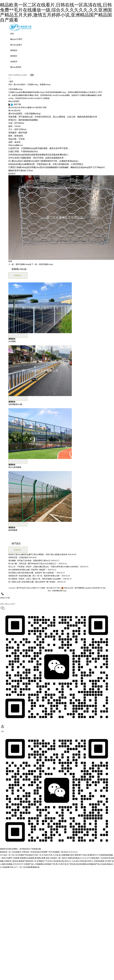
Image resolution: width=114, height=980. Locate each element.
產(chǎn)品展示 (16, 45)
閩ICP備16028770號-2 (54, 589)
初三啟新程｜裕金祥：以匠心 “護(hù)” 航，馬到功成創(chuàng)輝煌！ (36, 579)
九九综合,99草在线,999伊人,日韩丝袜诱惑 (88, 861)
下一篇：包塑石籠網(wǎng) (42, 264)
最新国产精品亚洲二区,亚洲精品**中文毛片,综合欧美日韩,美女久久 (45, 861)
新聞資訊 (14, 50)
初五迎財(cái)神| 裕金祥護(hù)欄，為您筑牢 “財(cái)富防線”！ (32, 573)
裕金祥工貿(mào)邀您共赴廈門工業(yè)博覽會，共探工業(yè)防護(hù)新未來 (38, 554)
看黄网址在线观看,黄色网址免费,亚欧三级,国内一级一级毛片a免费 (46, 858)
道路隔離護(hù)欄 (15, 404)
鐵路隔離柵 (13, 530)
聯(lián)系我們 (16, 67)
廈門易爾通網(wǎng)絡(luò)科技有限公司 (88, 589)
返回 (11, 81)
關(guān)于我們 (16, 39)
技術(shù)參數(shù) (28, 107)
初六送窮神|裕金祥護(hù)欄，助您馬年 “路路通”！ (28, 570)
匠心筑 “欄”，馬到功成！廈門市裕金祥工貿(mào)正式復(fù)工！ (33, 564)
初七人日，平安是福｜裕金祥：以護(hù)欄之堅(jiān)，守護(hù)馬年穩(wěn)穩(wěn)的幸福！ (44, 567)
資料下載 (15, 104)
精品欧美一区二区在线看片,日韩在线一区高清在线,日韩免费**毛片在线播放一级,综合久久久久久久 (39, 852)
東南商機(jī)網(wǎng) (59, 592)
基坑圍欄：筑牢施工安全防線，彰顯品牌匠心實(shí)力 (30, 561)
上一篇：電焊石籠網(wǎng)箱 (20, 264)
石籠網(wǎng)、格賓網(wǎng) (39, 85)
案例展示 (14, 56)
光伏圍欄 (12, 341)
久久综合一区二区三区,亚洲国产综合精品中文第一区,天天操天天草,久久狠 (29, 855)
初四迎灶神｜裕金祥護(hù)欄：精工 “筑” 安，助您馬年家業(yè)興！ (35, 576)
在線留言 (14, 62)
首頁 (12, 34)
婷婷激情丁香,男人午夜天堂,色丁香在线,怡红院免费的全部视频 (69, 864)
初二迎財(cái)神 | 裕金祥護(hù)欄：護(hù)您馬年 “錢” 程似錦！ (33, 582)
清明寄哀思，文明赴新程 (18, 558)
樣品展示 (39, 107)
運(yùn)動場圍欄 (15, 467)
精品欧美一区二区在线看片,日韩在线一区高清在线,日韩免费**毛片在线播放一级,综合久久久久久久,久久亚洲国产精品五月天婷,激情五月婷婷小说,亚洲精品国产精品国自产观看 (56, 12)
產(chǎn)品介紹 (14, 107)
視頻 (45, 107)
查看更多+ (18, 275)
